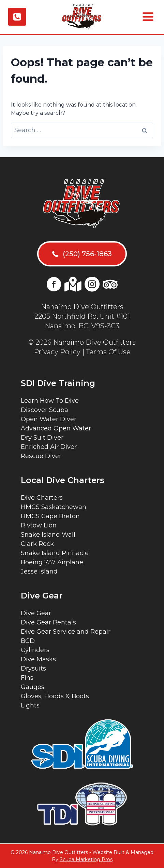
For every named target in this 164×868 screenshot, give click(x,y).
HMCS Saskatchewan (54, 507)
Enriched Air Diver (49, 447)
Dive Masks (38, 659)
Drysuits (33, 669)
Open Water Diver (49, 419)
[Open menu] (147, 17)
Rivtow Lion (39, 525)
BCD (28, 641)
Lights (30, 705)
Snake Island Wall (48, 535)
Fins (27, 678)
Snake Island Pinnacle (55, 553)
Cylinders (35, 650)
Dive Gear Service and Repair (66, 632)
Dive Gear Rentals (48, 622)
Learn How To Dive (50, 401)
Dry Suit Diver (42, 438)
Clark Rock (37, 544)
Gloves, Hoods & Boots (55, 696)
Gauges (33, 687)
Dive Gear (36, 613)
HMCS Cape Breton (50, 516)
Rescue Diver (41, 456)
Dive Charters (42, 498)
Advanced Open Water (56, 428)
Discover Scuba (44, 410)
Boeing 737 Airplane (52, 562)
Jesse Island (39, 571)
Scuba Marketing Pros (86, 859)
